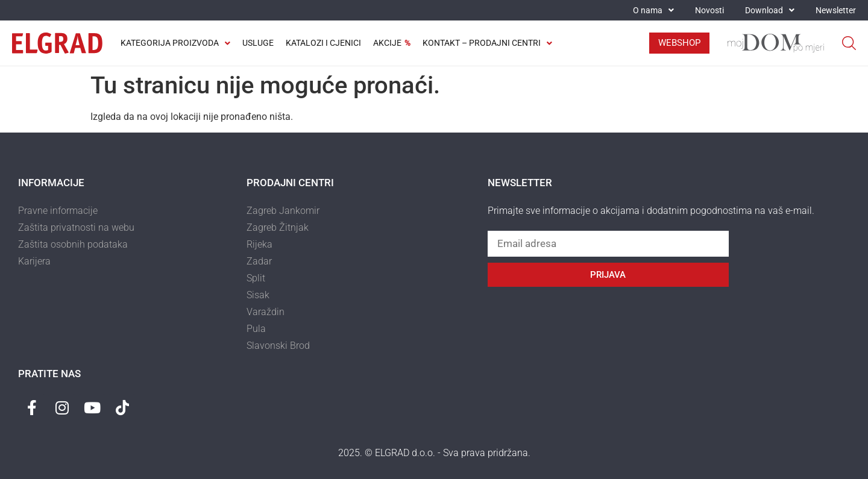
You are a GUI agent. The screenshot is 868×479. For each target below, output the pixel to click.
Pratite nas (49, 374)
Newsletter (836, 10)
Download (770, 10)
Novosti (709, 10)
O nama (653, 10)
